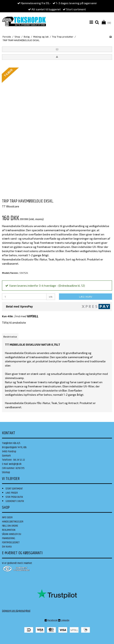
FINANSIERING (9, 538)
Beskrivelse (10, 337)
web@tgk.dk (15, 464)
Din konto (7, 547)
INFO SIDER (7, 517)
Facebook (51, 621)
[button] (57, 49)
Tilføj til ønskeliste (14, 322)
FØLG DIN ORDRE (10, 526)
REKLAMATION (9, 530)
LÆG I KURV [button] (86, 297)
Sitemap (6, 472)
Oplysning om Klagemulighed (16, 611)
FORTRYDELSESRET (11, 542)
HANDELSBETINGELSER (13, 522)
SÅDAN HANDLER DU (12, 534)
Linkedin (64, 621)
